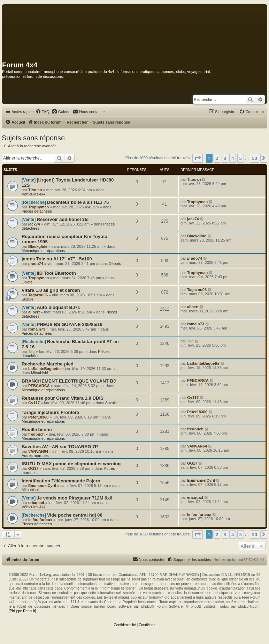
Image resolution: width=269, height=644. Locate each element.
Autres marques (35, 456)
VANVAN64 (38, 451)
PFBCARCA (39, 386)
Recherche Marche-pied (48, 364)
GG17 (33, 468)
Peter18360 (38, 417)
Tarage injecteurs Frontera (50, 412)
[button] (198, 158)
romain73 (37, 329)
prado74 (36, 264)
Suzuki (27, 299)
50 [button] (255, 158)
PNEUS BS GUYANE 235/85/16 (70, 324)
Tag (32, 351)
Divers (27, 282)
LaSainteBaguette (44, 369)
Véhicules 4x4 (34, 194)
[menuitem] (43, 112)
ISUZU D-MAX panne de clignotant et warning (71, 464)
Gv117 (34, 403)
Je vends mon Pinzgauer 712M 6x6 (74, 498)
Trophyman (39, 207)
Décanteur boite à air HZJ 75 (78, 202)
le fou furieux (40, 520)
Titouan (35, 190)
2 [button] (217, 158)
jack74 (34, 224)
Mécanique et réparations (43, 251)
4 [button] (233, 158)
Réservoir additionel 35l (63, 219)
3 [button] (225, 158)
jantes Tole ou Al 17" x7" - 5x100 (57, 259)
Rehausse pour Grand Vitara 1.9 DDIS (63, 398)
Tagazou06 (38, 295)
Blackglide (38, 246)
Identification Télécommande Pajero (61, 481)
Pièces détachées (37, 211)
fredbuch (36, 434)
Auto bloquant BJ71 (58, 307)
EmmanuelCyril (42, 486)
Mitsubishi (40, 373)
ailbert (34, 312)
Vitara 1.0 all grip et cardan (51, 290)
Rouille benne (37, 430)
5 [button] (241, 158)
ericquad (36, 503)
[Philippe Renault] (22, 611)
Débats (115, 264)
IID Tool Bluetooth (56, 273)
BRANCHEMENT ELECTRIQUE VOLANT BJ (69, 381)
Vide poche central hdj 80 (75, 515)
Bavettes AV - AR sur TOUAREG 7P (60, 447)
